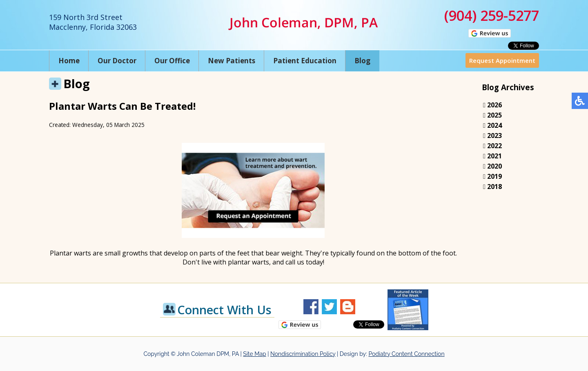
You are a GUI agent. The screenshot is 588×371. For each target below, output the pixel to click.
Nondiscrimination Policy (303, 354)
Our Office (172, 61)
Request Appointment (502, 60)
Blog (362, 61)
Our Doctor (117, 61)
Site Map (254, 354)
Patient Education (305, 61)
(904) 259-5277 (492, 16)
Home (69, 61)
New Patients (232, 61)
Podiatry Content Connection (406, 354)
